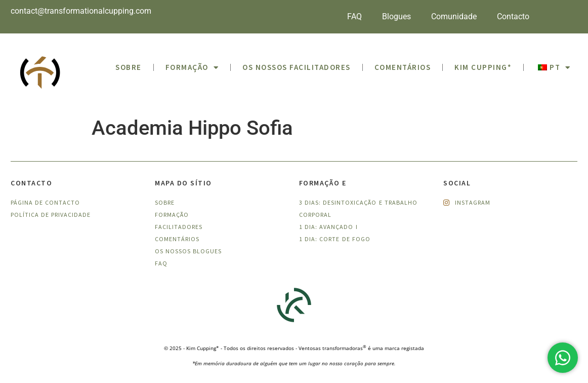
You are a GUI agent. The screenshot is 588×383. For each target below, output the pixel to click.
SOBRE (129, 67)
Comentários (403, 67)
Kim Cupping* (483, 67)
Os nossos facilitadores (297, 67)
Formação (192, 68)
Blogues (396, 16)
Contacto (513, 16)
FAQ (354, 16)
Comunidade (454, 16)
